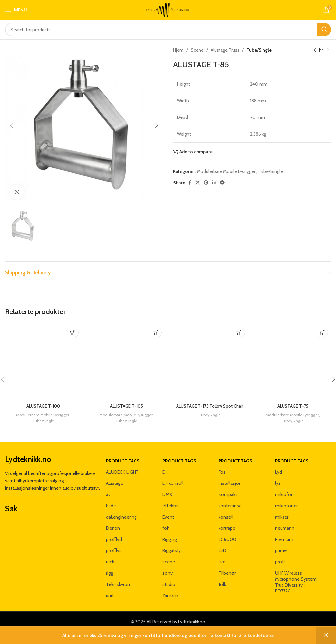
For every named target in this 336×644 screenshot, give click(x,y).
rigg (109, 567)
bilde (111, 500)
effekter (170, 500)
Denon (113, 522)
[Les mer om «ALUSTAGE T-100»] (73, 332)
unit (110, 589)
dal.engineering (121, 511)
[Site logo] (168, 9)
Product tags (123, 455)
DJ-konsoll (173, 477)
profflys (114, 545)
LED (222, 545)
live (222, 556)
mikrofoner (286, 500)
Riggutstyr (172, 545)
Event (168, 511)
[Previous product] (315, 50)
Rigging (169, 533)
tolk (222, 578)
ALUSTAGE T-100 (43, 406)
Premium (284, 533)
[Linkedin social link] (214, 183)
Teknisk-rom (119, 578)
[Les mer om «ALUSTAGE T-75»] (322, 332)
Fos (222, 466)
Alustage (115, 477)
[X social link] (198, 183)
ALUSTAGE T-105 (126, 406)
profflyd (114, 533)
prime (281, 545)
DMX (167, 488)
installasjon (230, 477)
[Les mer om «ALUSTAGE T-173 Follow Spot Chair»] (239, 332)
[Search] (168, 30)
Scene (197, 50)
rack (110, 556)
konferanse (230, 500)
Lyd (278, 466)
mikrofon (284, 488)
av (108, 488)
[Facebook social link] (190, 183)
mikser (282, 511)
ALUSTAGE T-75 (293, 406)
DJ (165, 466)
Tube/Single (259, 50)
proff (280, 556)
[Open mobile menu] (16, 10)
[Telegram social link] (222, 183)
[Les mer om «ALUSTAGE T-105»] (156, 332)
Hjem (178, 50)
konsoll (226, 511)
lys (278, 477)
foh (166, 522)
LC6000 (227, 533)
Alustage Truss (225, 50)
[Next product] (328, 50)
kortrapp (227, 522)
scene (169, 556)
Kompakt (228, 488)
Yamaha (170, 589)
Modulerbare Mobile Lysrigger (226, 171)
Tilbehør (227, 567)
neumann (285, 522)
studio (169, 578)
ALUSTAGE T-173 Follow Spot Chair (210, 409)
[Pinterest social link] (206, 183)
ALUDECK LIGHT (122, 466)
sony (168, 567)
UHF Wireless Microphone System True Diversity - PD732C (296, 576)
